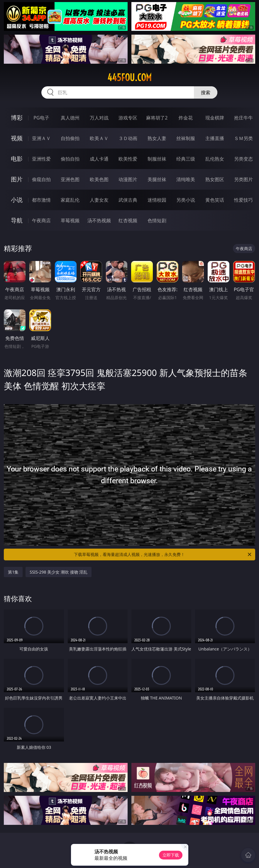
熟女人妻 (157, 138)
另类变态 (243, 159)
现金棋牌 (215, 118)
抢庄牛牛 (243, 118)
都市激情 (41, 200)
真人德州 (70, 118)
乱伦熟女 (215, 159)
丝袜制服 (186, 138)
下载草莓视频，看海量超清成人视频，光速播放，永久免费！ (163, 554)
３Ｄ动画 (128, 138)
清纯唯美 (186, 179)
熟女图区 (215, 179)
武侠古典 (128, 200)
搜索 (206, 92)
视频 (17, 138)
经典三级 (186, 159)
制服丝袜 (157, 159)
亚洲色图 (70, 179)
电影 (17, 159)
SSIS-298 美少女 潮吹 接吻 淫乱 (59, 572)
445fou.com (129, 77)
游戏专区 (128, 118)
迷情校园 (157, 200)
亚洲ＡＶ (41, 138)
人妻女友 (99, 200)
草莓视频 (70, 220)
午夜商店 (41, 220)
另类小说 (186, 200)
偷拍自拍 (70, 159)
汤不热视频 (99, 220)
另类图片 (243, 179)
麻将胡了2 (157, 118)
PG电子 (41, 118)
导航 (17, 220)
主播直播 (215, 138)
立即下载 (171, 855)
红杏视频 (128, 220)
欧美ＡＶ (99, 138)
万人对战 (99, 118)
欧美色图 (99, 179)
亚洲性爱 (41, 159)
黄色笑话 (215, 200)
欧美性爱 (128, 159)
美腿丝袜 (157, 179)
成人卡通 (99, 159)
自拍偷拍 (70, 138)
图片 (17, 179)
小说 (17, 200)
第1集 (13, 572)
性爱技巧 (243, 200)
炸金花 (186, 118)
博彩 (17, 118)
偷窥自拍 (41, 179)
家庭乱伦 (70, 200)
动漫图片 (128, 179)
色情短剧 (157, 220)
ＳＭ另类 (243, 138)
